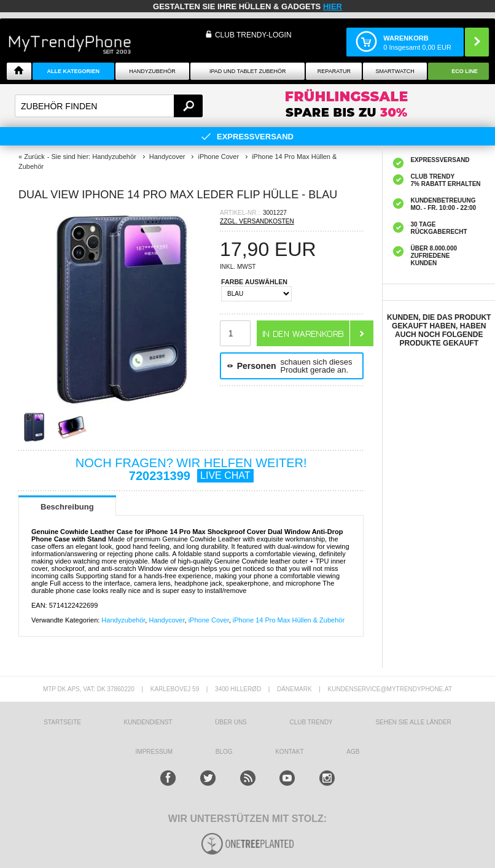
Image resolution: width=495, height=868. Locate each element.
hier (333, 6)
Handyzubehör (152, 71)
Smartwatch (395, 71)
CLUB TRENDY (311, 722)
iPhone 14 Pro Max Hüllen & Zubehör (289, 620)
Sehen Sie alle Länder (413, 722)
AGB (353, 752)
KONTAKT (289, 752)
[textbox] (109, 106)
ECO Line (465, 71)
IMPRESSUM (154, 752)
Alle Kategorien (73, 71)
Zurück (34, 157)
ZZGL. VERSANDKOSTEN (257, 221)
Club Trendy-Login (253, 35)
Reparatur (334, 71)
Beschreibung (67, 507)
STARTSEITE (62, 722)
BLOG (224, 752)
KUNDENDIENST (148, 722)
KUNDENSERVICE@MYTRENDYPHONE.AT (390, 689)
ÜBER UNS (231, 722)
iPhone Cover (209, 620)
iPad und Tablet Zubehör (247, 71)
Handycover (166, 620)
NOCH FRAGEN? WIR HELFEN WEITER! (191, 469)
